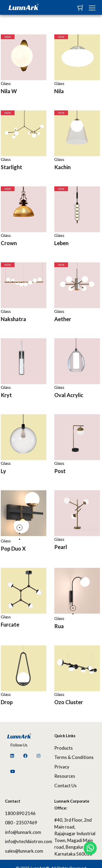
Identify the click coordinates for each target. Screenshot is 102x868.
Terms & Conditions (74, 757)
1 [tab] (20, 528)
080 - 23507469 (21, 823)
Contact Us (65, 786)
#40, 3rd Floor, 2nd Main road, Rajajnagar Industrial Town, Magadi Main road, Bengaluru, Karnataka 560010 (75, 837)
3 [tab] (20, 539)
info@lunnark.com (23, 832)
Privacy (62, 767)
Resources (65, 776)
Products (64, 748)
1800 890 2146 (20, 813)
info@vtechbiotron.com (26, 841)
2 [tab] (20, 533)
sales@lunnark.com (24, 851)
